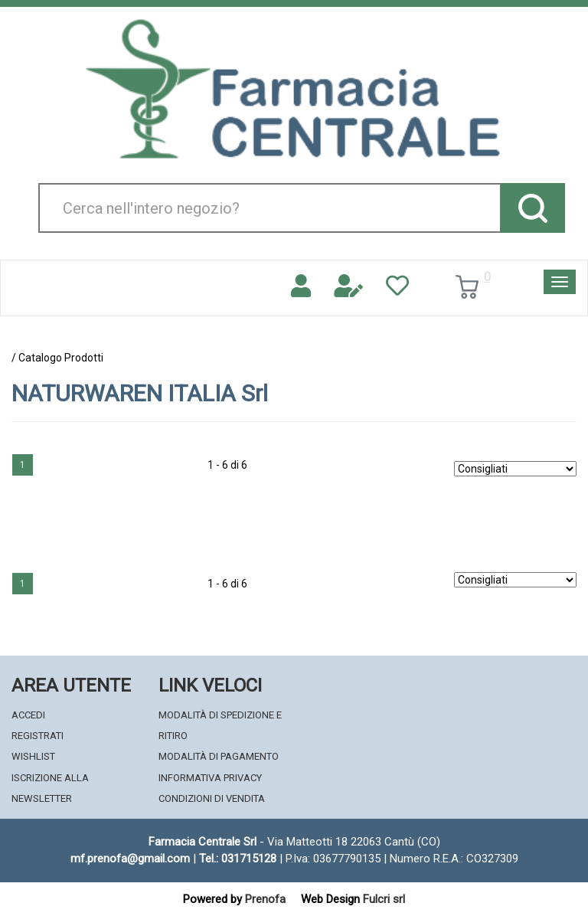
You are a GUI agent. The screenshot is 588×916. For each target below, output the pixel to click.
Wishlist (33, 756)
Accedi (28, 715)
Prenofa (265, 899)
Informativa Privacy (210, 778)
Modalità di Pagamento (219, 756)
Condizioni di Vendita (212, 798)
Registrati (38, 736)
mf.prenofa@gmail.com (130, 859)
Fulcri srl (384, 899)
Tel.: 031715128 (238, 859)
